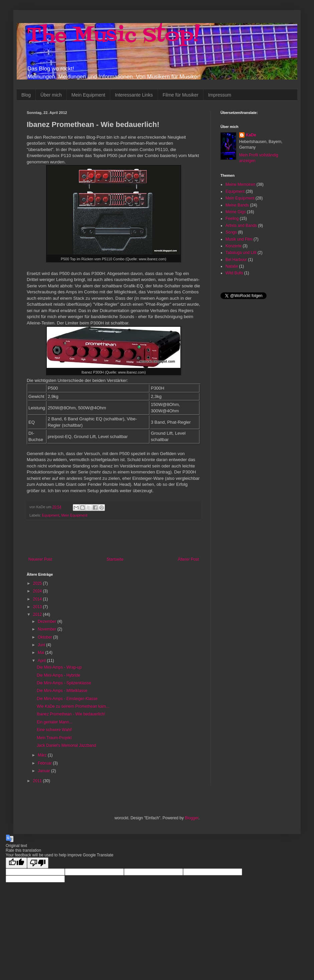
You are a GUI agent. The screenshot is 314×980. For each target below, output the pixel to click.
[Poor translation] (38, 863)
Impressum (220, 95)
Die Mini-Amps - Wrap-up (59, 667)
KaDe (251, 135)
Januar (44, 771)
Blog (26, 95)
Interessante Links (134, 95)
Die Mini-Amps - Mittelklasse (62, 691)
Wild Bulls (234, 273)
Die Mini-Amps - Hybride (58, 675)
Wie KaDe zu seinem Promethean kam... (73, 706)
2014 (38, 599)
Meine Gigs (236, 212)
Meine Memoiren (240, 184)
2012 (38, 614)
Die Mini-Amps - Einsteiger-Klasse (67, 699)
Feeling (232, 219)
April (42, 661)
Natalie (232, 266)
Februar (45, 763)
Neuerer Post (40, 559)
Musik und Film (239, 239)
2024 (38, 591)
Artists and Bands (241, 226)
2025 (38, 583)
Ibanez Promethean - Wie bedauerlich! (71, 714)
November (48, 629)
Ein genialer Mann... (55, 722)
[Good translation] (16, 863)
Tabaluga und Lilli (241, 253)
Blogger (192, 818)
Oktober (45, 637)
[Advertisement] (114, 539)
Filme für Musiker (181, 95)
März (43, 755)
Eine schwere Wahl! (54, 730)
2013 (38, 607)
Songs (231, 232)
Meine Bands (237, 205)
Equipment (51, 515)
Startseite (115, 559)
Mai (42, 653)
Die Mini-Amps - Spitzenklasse (64, 683)
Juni (42, 645)
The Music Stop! (113, 36)
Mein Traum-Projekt (54, 738)
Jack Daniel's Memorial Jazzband (66, 745)
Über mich (51, 95)
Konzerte (233, 246)
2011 (38, 781)
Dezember (48, 621)
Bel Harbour (236, 260)
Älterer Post (188, 559)
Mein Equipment (88, 95)
